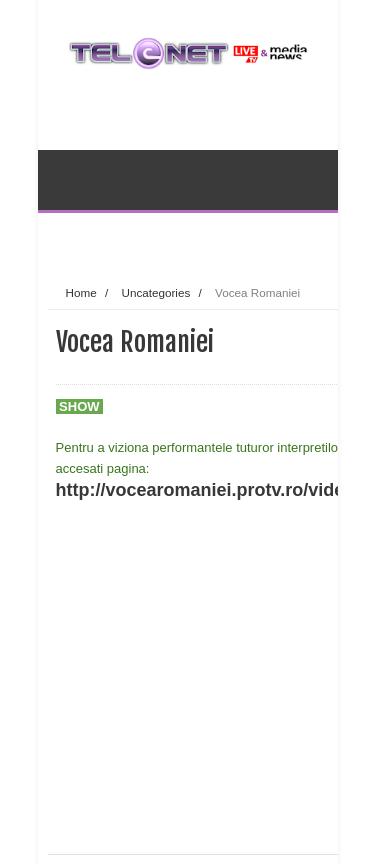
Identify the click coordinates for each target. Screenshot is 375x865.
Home (81, 292)
